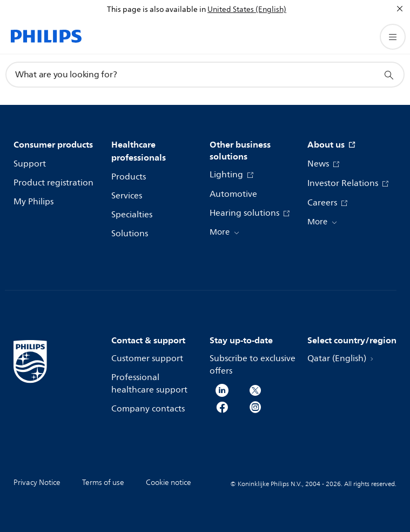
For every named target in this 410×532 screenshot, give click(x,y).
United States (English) (247, 9)
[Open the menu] (393, 37)
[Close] (400, 9)
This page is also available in (156, 9)
